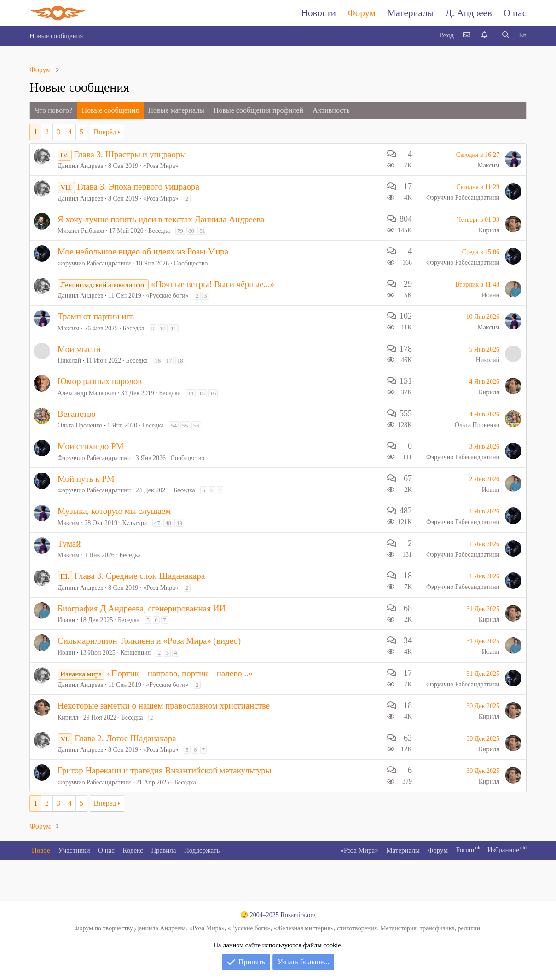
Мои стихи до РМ (91, 446)
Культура (135, 523)
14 (191, 393)
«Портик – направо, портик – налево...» (180, 673)
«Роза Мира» (161, 166)
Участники (74, 850)
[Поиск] (505, 35)
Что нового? (53, 110)
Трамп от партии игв (96, 316)
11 (174, 328)
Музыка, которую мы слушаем (114, 511)
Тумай (69, 544)
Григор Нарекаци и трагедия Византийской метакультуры (165, 770)
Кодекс (133, 850)
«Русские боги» (167, 296)
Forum (465, 850)
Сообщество (191, 263)
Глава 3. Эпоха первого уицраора (138, 187)
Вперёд (105, 132)
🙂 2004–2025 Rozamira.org (278, 915)
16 (158, 360)
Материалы (411, 13)
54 (174, 425)
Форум (362, 13)
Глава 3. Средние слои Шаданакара (139, 576)
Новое (41, 850)
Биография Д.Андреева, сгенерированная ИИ (142, 608)
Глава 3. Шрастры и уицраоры (130, 154)
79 (180, 231)
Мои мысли (79, 349)
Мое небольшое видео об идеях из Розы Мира (143, 251)
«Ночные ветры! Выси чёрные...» (213, 284)
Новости (319, 13)
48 (168, 523)
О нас (515, 13)
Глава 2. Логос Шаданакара (125, 738)
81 (202, 231)
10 (163, 328)
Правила (163, 850)
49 (179, 523)
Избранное (503, 850)
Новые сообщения (56, 36)
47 (157, 523)
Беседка (159, 231)
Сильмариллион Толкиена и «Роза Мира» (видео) (149, 641)
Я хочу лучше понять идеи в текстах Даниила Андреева (161, 219)
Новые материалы (176, 110)
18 (180, 360)
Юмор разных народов (100, 381)
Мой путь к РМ (86, 479)
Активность (331, 110)
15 (202, 393)
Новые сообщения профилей (258, 110)
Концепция (135, 653)
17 (169, 360)
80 (191, 231)
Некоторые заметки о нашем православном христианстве (164, 706)
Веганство (77, 414)
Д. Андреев (469, 13)
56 (196, 425)
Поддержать (202, 850)
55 (185, 425)
